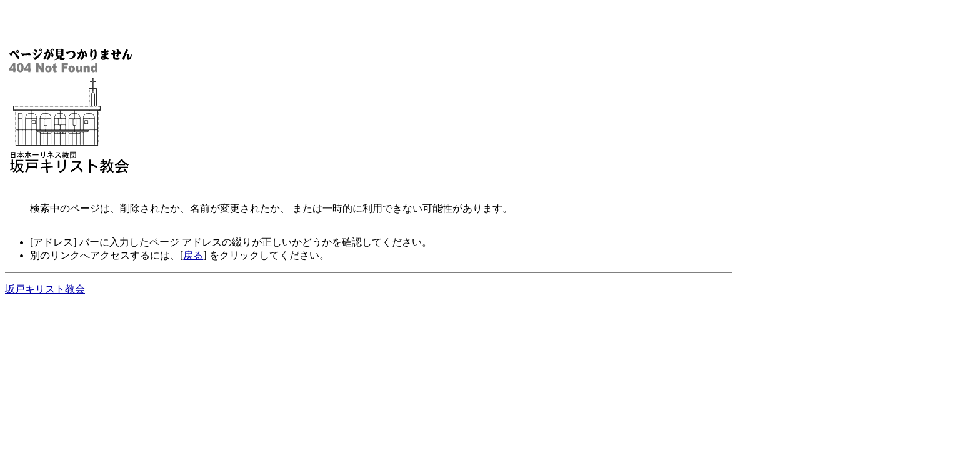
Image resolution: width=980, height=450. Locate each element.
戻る (193, 255)
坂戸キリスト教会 (45, 289)
